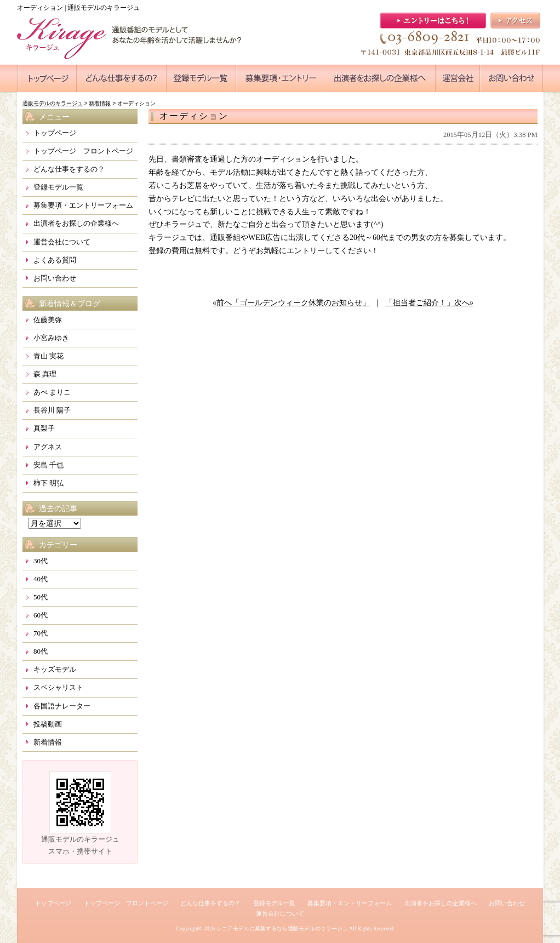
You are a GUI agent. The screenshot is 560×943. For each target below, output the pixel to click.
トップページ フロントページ (83, 151)
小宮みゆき (51, 338)
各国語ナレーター (62, 706)
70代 (41, 633)
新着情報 (48, 742)
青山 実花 (48, 356)
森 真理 (45, 374)
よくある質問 (55, 260)
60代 (41, 615)
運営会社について (62, 242)
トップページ (55, 133)
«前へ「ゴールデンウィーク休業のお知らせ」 (291, 303)
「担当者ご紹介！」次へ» (429, 303)
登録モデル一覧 (58, 187)
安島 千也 (48, 465)
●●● (47, 78)
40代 (41, 579)
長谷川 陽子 (52, 410)
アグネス (48, 447)
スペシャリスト (58, 687)
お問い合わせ (55, 278)
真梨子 (44, 428)
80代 (41, 651)
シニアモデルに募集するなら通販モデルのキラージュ (282, 928)
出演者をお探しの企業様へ (76, 223)
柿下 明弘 (48, 483)
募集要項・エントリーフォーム (83, 205)
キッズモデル (55, 669)
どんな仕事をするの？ (69, 169)
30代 (41, 561)
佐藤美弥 (48, 320)
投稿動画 (48, 724)
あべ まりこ (52, 392)
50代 (41, 597)
